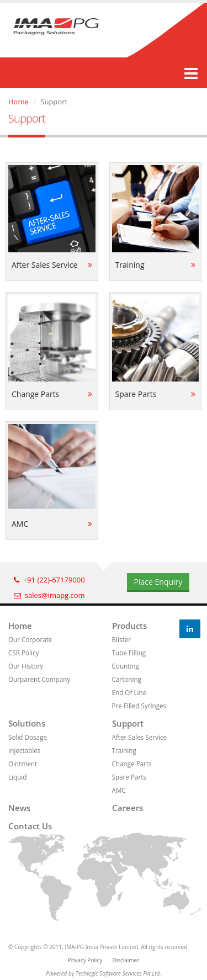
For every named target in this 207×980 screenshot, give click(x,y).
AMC (119, 790)
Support (128, 723)
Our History (26, 666)
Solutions (27, 723)
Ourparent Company (39, 679)
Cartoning (127, 679)
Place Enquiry (158, 582)
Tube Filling (129, 653)
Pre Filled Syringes (139, 706)
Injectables (24, 750)
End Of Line (129, 692)
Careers (128, 808)
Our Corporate (30, 639)
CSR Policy (23, 653)
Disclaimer (126, 960)
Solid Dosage (28, 737)
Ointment (23, 764)
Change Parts (132, 764)
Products (129, 626)
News (19, 808)
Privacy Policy (85, 960)
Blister (122, 639)
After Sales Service (140, 737)
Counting (126, 666)
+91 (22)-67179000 (49, 580)
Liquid (17, 777)
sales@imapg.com (49, 595)
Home (18, 102)
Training (124, 750)
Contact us (30, 826)
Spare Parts (129, 777)
